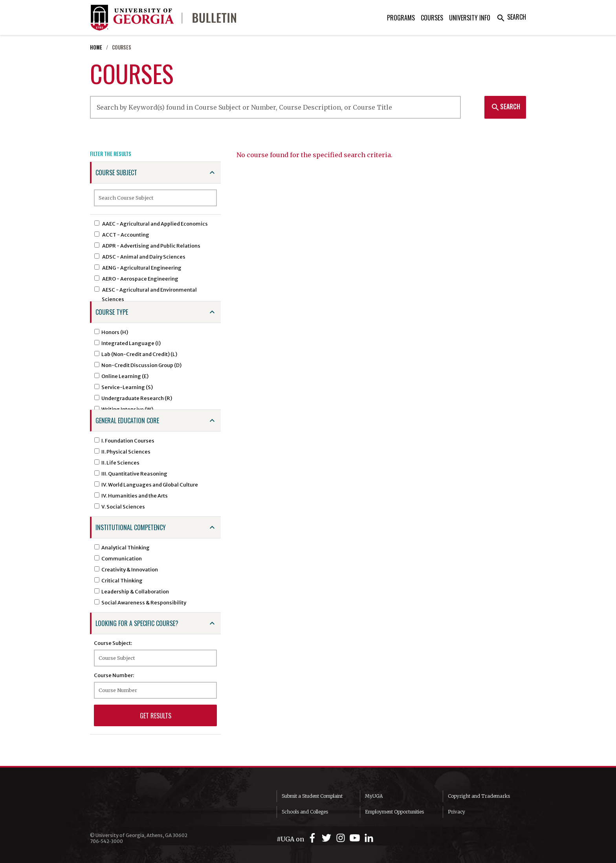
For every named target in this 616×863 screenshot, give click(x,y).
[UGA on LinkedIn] (369, 838)
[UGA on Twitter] (328, 838)
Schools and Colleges (305, 812)
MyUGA (374, 796)
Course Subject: (113, 643)
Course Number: (114, 675)
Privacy (456, 812)
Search (511, 17)
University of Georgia (149, 806)
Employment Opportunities (394, 812)
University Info (470, 18)
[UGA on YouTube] (356, 838)
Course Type (112, 312)
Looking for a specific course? (137, 623)
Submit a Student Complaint (312, 796)
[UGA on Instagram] (342, 838)
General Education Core (127, 420)
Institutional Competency (131, 527)
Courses (432, 18)
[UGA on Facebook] (313, 838)
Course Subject (116, 173)
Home (96, 47)
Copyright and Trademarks (479, 796)
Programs (401, 18)
